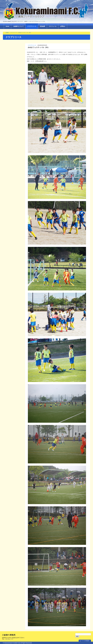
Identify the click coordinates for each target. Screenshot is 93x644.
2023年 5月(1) (8, 125)
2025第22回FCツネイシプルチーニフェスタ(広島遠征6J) (12, 63)
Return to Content (8, 291)
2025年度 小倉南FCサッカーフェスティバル (13, 54)
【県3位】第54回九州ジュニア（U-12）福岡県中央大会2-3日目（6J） (13, 203)
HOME (7, 33)
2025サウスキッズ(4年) (10, 70)
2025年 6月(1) (8, 101)
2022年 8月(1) (8, 146)
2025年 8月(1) (8, 98)
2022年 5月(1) (8, 155)
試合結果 (43, 26)
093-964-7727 (9, 639)
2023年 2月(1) (8, 134)
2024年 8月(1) (8, 110)
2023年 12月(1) (8, 116)
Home (7, 26)
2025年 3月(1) (8, 104)
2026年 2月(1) (8, 89)
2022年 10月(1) (8, 143)
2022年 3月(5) (8, 158)
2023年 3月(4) (8, 131)
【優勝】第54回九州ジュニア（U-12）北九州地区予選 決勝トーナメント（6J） (13, 224)
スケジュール (53, 26)
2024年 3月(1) (8, 113)
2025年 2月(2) (8, 107)
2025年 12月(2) (8, 92)
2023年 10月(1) (8, 119)
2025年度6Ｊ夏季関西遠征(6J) (12, 67)
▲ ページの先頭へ (85, 641)
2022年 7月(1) (8, 149)
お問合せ (63, 26)
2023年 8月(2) (8, 122)
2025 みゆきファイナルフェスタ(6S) (13, 50)
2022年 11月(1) (8, 140)
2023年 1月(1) (8, 137)
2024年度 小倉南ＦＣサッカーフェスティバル (13, 81)
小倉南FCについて (18, 26)
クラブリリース (32, 26)
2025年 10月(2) (8, 95)
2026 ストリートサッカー (11, 46)
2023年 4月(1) (8, 128)
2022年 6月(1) (8, 152)
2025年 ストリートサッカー (12, 77)
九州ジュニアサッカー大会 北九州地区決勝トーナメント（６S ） (13, 182)
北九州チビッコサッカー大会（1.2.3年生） (12, 59)
